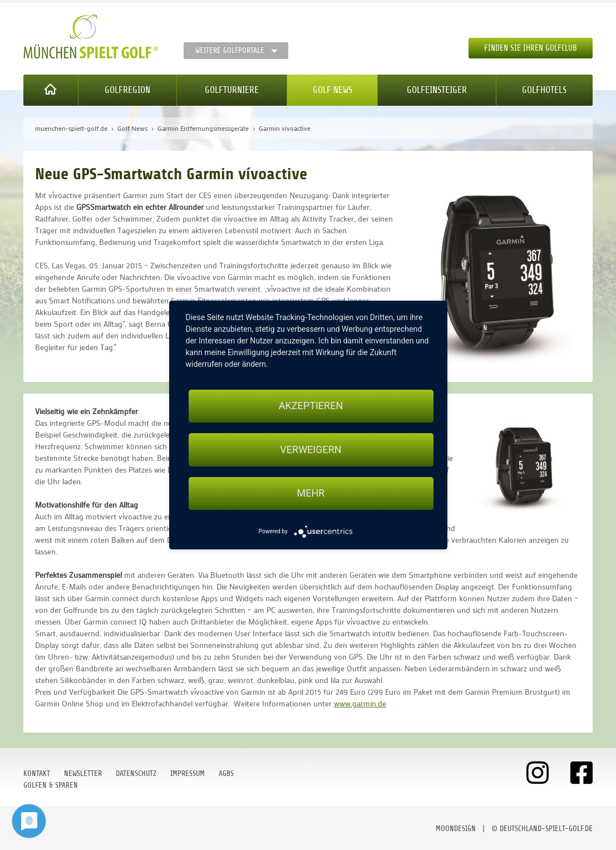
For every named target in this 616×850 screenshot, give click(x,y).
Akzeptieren (311, 406)
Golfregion (127, 90)
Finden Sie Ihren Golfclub (531, 48)
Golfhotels (544, 90)
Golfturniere (232, 90)
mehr (311, 493)
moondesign (456, 829)
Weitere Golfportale (230, 50)
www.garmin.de (360, 703)
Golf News (332, 90)
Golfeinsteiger (437, 90)
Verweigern (311, 449)
